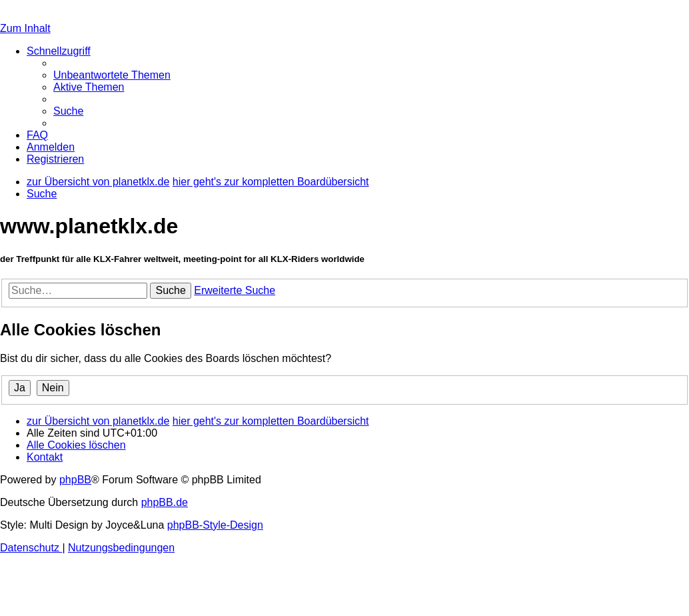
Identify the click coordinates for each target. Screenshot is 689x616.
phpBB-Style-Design (215, 525)
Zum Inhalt (25, 28)
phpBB (75, 480)
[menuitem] (112, 75)
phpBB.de (165, 502)
